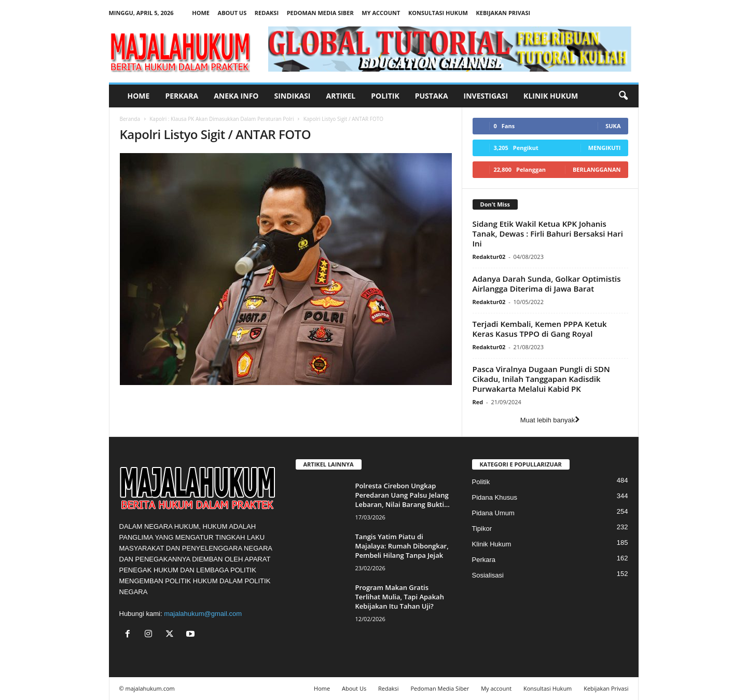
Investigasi (486, 96)
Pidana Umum (493, 513)
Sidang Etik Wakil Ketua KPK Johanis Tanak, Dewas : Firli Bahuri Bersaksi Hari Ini (548, 234)
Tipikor (482, 529)
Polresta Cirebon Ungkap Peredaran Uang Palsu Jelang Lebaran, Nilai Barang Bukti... (403, 495)
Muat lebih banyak (550, 420)
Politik (385, 96)
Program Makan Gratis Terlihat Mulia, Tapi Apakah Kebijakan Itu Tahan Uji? (400, 597)
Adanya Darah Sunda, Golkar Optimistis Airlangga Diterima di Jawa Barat (547, 284)
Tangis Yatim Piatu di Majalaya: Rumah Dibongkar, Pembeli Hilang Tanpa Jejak (402, 546)
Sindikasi (292, 96)
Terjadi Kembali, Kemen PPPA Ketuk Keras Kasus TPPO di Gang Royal (540, 329)
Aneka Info (236, 96)
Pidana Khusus (495, 497)
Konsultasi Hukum (438, 13)
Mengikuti (605, 148)
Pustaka (432, 96)
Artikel (341, 96)
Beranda (130, 119)
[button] (623, 96)
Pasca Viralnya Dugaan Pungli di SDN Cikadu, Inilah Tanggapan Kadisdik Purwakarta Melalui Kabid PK (541, 379)
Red (478, 402)
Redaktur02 (489, 257)
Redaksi (267, 13)
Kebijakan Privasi (503, 13)
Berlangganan (597, 169)
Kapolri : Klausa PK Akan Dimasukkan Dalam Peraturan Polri (222, 119)
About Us (232, 13)
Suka (613, 126)
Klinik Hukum (551, 96)
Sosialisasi (488, 575)
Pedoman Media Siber (320, 13)
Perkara (182, 96)
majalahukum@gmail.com (203, 614)
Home (201, 13)
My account (381, 13)
